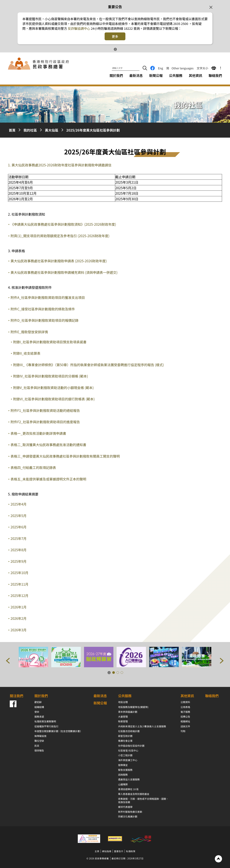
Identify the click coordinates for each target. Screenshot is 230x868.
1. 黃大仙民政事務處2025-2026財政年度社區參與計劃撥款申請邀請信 (60, 165)
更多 (115, 36)
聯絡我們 (215, 75)
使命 (37, 712)
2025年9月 (19, 561)
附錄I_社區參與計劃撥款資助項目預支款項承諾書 (50, 342)
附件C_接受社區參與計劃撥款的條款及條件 (43, 309)
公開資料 (185, 702)
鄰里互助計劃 (125, 736)
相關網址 (185, 721)
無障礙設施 (40, 736)
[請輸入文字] (126, 68)
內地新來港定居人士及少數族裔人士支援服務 (142, 726)
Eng (161, 68)
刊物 (183, 731)
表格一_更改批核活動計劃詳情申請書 (38, 433)
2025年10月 (19, 573)
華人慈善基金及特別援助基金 (134, 794)
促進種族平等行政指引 (46, 726)
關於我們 (41, 696)
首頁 (12, 130)
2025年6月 (19, 527)
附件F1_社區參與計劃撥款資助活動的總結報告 (45, 410)
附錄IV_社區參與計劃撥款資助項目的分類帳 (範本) (51, 376)
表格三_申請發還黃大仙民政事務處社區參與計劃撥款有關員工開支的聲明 (65, 456)
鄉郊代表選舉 (125, 807)
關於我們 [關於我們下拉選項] (116, 75)
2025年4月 (19, 504)
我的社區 (30, 130)
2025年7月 (19, 538)
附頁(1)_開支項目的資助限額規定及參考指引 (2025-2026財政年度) (60, 236)
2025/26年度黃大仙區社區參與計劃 (93, 130)
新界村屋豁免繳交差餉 (130, 812)
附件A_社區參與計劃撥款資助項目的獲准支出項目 (48, 297)
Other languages (183, 68)
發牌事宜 (123, 765)
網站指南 (107, 851)
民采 (37, 746)
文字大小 (203, 68)
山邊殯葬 (123, 784)
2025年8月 (19, 550)
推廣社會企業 (125, 741)
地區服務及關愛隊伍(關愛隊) (133, 707)
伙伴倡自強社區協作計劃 (131, 746)
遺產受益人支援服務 (129, 779)
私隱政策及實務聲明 (45, 721)
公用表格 (185, 707)
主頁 (97, 851)
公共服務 (125, 696)
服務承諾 (39, 717)
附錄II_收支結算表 (27, 353)
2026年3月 (19, 630)
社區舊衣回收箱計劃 (129, 731)
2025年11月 (19, 584)
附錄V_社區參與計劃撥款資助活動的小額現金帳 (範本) (53, 388)
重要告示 (119, 851)
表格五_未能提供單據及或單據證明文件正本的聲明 (48, 479)
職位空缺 (39, 741)
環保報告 (39, 750)
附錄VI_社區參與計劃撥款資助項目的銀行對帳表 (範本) (54, 399)
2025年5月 (19, 516)
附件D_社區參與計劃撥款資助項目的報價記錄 (44, 320)
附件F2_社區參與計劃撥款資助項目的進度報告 (45, 422)
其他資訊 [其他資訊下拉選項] (195, 75)
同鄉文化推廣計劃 (128, 816)
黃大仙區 (52, 130)
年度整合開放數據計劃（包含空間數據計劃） (58, 731)
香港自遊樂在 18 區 (128, 789)
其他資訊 (187, 696)
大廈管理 (123, 717)
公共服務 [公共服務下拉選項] (176, 75)
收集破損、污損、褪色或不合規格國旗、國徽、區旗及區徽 (143, 800)
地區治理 (123, 702)
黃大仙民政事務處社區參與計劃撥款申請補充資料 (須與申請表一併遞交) (64, 272)
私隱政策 (131, 851)
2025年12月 (19, 596)
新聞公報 (156, 75)
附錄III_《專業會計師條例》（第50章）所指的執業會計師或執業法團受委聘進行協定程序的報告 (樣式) (88, 365)
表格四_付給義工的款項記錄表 (33, 467)
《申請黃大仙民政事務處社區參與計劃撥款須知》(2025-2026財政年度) (63, 224)
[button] (8, 661)
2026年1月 (19, 607)
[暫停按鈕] (115, 49)
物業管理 (123, 721)
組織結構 (39, 707)
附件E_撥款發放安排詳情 (29, 332)
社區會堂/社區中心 (128, 750)
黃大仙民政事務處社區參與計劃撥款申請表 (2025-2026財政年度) (59, 261)
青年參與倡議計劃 (128, 712)
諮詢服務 (123, 775)
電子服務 (185, 712)
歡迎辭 (38, 702)
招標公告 (185, 717)
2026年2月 (19, 618)
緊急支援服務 (125, 770)
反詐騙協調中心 (79, 28)
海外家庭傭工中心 (128, 760)
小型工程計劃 (125, 755)
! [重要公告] (221, 68)
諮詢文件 (185, 726)
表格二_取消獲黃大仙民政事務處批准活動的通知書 (48, 445)
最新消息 (136, 75)
